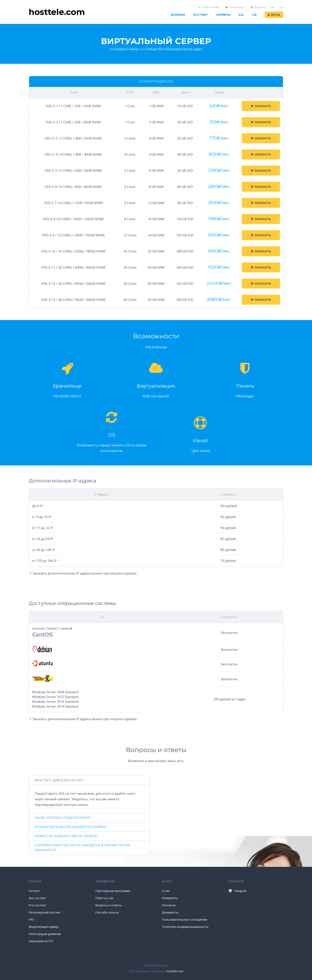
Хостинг (200, 15)
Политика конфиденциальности (185, 927)
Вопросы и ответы (109, 905)
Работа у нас (104, 898)
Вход (274, 15)
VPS (31, 919)
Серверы (223, 15)
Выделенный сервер (44, 927)
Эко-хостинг (37, 898)
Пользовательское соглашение (185, 919)
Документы (170, 912)
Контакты (169, 905)
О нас (166, 891)
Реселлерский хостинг (45, 912)
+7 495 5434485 (209, 7)
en (282, 7)
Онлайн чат (235, 7)
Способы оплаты (107, 912)
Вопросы (258, 7)
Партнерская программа (113, 891)
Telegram (237, 891)
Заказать (261, 106)
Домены (178, 15)
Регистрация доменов (45, 934)
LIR (254, 15)
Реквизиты (170, 898)
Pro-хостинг (37, 905)
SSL (241, 15)
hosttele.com (175, 971)
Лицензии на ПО (41, 941)
